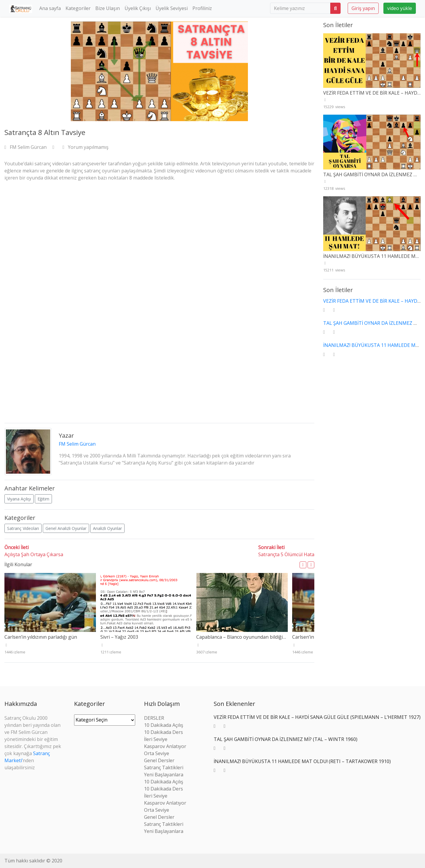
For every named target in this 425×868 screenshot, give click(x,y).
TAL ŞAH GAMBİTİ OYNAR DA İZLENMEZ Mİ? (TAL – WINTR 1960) (286, 739)
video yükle (400, 8)
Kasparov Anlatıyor (165, 746)
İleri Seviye (156, 739)
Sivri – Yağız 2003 (119, 637)
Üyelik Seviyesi (172, 8)
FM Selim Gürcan (26, 147)
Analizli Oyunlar (107, 528)
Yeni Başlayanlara (164, 775)
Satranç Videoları (23, 528)
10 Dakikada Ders (164, 732)
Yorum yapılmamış (86, 147)
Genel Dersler (159, 760)
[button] (303, 565)
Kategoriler (78, 8)
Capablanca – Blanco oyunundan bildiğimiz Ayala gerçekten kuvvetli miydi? (278, 637)
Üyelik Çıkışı (138, 8)
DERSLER (154, 718)
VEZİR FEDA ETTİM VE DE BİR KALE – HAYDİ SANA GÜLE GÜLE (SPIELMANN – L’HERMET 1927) (317, 717)
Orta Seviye (157, 753)
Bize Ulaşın (108, 8)
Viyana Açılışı (19, 499)
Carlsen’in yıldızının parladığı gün (41, 637)
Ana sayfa (50, 8)
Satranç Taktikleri (164, 767)
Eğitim (43, 499)
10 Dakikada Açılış (164, 725)
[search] (300, 8)
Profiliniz (202, 8)
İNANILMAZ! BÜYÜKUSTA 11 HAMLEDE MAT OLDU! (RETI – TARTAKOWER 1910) (302, 761)
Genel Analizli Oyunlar (66, 528)
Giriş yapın (363, 8)
